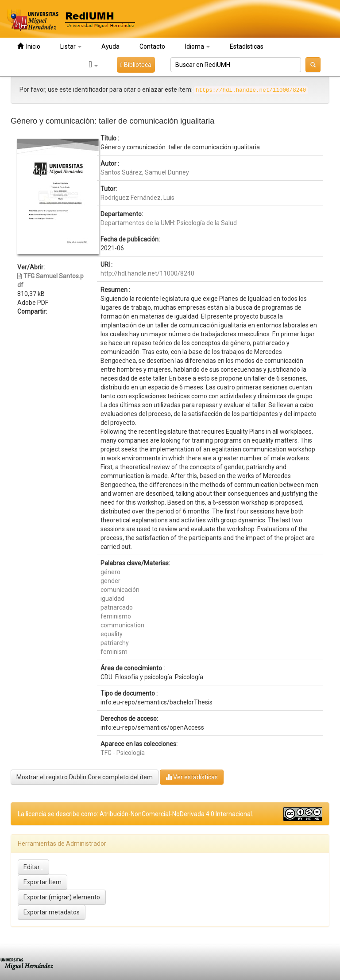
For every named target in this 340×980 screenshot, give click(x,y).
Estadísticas (247, 47)
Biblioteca (136, 65)
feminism (114, 652)
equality (112, 634)
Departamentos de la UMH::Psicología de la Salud (169, 223)
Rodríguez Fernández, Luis (137, 198)
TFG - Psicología (123, 753)
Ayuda (110, 47)
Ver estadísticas (192, 777)
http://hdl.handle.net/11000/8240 (147, 273)
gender (110, 581)
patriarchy (115, 643)
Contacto (152, 47)
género (110, 572)
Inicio (29, 46)
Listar (71, 47)
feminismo (116, 616)
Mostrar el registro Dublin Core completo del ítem (85, 777)
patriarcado (117, 607)
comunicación (120, 590)
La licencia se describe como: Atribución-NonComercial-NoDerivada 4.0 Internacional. (135, 814)
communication (122, 625)
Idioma (197, 47)
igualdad (112, 599)
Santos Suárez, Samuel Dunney (145, 172)
